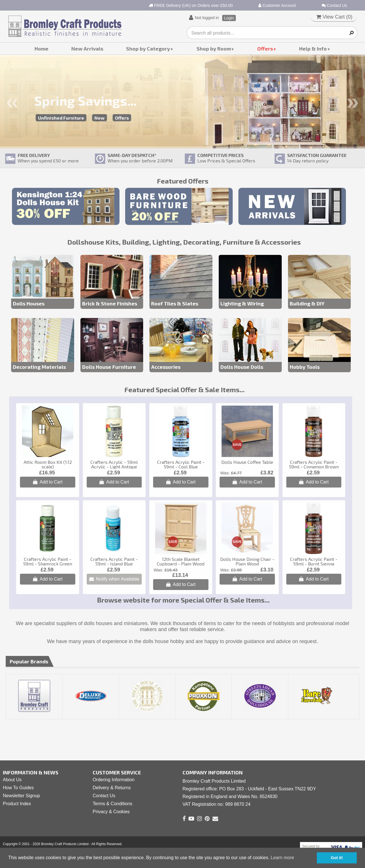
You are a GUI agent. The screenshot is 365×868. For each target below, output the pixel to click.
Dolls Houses (29, 303)
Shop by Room (214, 49)
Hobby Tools (305, 367)
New (100, 118)
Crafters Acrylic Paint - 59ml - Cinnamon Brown (314, 464)
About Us (12, 780)
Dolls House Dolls (242, 367)
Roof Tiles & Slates (175, 303)
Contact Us (334, 5)
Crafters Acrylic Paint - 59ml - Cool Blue (181, 464)
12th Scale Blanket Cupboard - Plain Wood (181, 561)
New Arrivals (87, 49)
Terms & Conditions (112, 804)
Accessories (166, 367)
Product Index (17, 804)
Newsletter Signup (21, 796)
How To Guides (18, 788)
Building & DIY (307, 303)
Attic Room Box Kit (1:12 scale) (48, 464)
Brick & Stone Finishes (110, 303)
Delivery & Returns (112, 788)
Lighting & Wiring (242, 303)
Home (41, 49)
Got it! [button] (337, 858)
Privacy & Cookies (111, 812)
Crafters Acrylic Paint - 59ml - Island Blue (114, 561)
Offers (265, 49)
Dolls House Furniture (109, 367)
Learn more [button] (282, 858)
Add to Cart (48, 482)
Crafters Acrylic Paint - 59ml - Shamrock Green (48, 561)
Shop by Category (148, 49)
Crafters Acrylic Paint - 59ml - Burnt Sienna (314, 561)
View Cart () (334, 17)
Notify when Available (114, 579)
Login (229, 18)
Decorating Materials (39, 367)
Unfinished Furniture (61, 118)
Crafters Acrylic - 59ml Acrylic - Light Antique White (114, 467)
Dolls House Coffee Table (247, 462)
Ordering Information (114, 780)
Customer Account (277, 5)
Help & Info (313, 49)
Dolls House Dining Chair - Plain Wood (247, 561)
